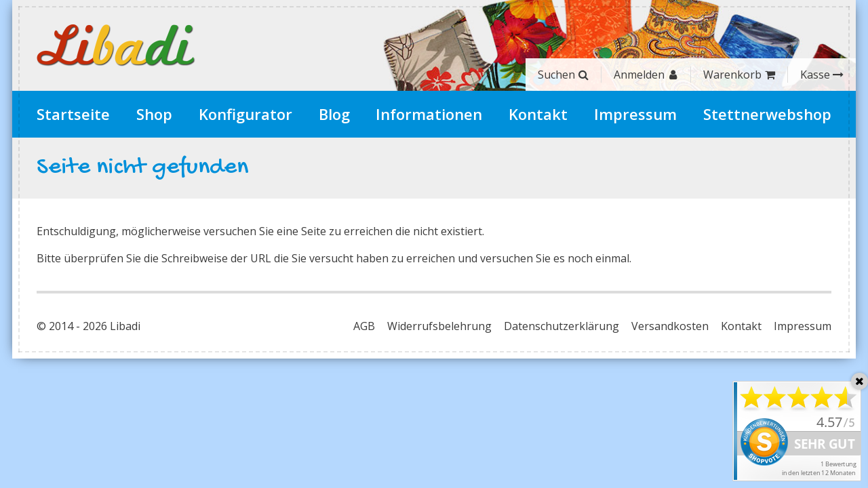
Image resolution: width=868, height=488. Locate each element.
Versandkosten (670, 326)
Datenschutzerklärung (561, 326)
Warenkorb (739, 75)
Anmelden (646, 75)
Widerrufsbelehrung (439, 326)
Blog (334, 114)
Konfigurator (245, 114)
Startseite (73, 114)
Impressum (635, 114)
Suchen (563, 75)
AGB (364, 326)
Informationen (429, 114)
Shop (154, 114)
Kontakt (538, 114)
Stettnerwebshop (767, 114)
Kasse (822, 75)
